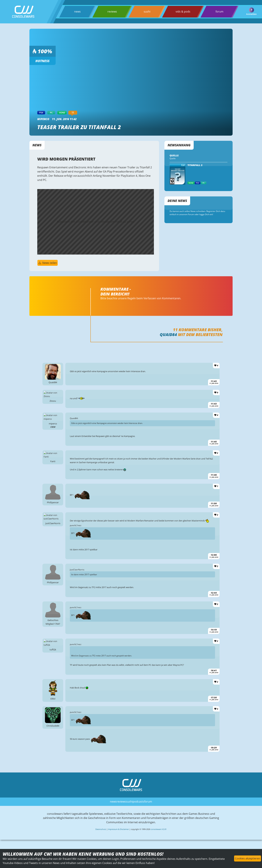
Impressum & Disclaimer (118, 840)
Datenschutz (101, 840)
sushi (147, 12)
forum (219, 12)
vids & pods (183, 12)
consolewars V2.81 (159, 840)
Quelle (173, 159)
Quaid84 (168, 336)
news (77, 12)
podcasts (138, 812)
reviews (112, 12)
